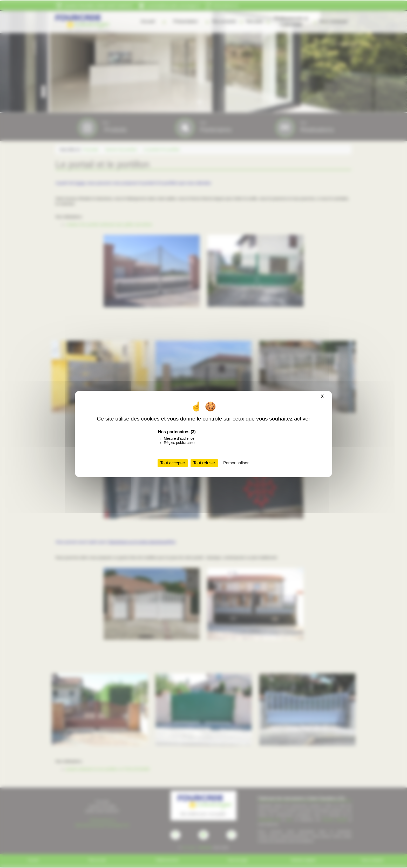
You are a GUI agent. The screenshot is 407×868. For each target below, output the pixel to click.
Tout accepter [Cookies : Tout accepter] (173, 463)
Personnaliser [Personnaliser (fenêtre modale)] (236, 463)
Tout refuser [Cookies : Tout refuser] (204, 463)
